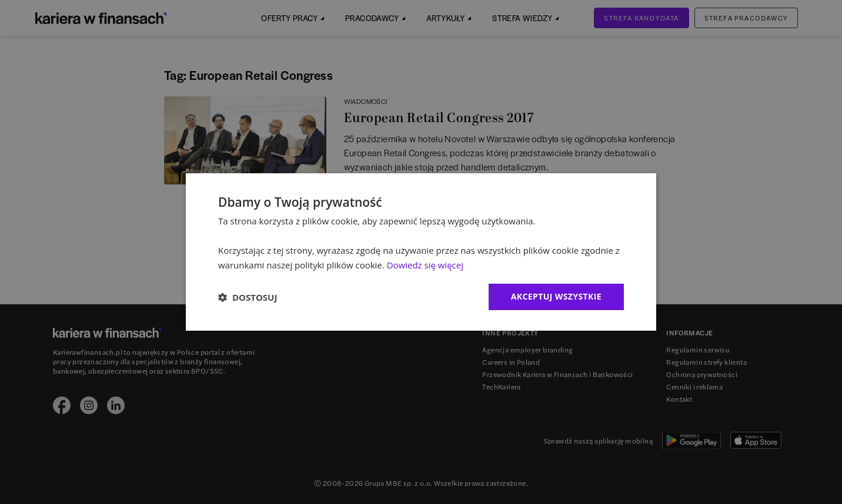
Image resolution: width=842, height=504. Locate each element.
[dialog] (421, 252)
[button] (248, 297)
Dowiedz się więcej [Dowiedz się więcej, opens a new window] (425, 265)
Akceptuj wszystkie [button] (556, 296)
